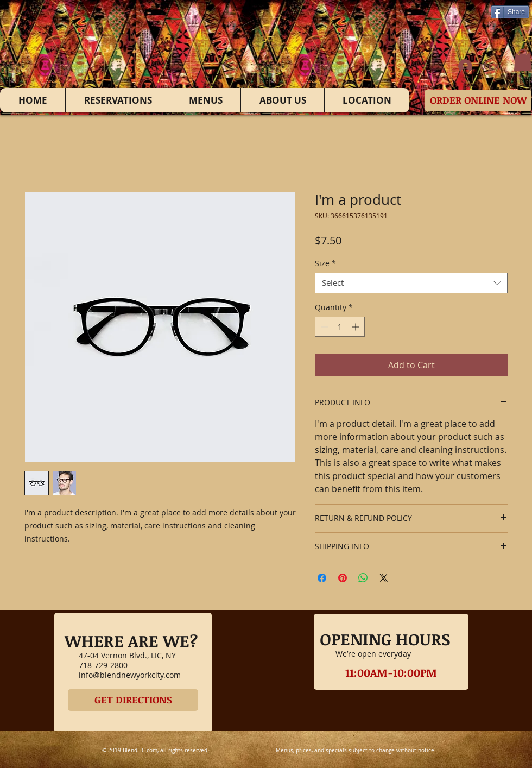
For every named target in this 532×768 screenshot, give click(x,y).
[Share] (510, 12)
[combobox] (411, 283)
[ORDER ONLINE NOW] (478, 100)
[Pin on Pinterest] (343, 578)
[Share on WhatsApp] (363, 578)
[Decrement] (323, 327)
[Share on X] (384, 578)
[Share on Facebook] (322, 578)
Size (325, 263)
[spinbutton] (340, 327)
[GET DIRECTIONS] (133, 700)
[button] (523, 60)
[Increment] (356, 327)
